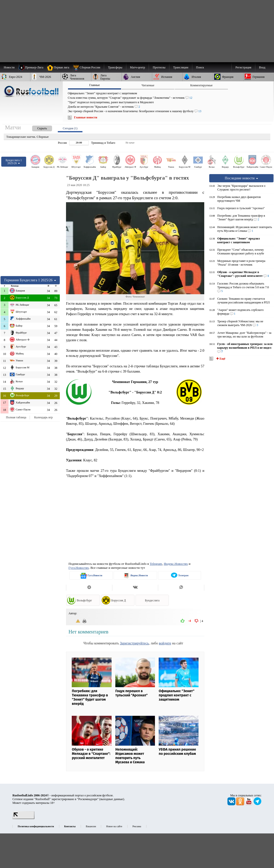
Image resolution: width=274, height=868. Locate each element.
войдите (165, 643)
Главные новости (86, 117)
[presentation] (37, 127)
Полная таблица (16, 417)
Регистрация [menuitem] (243, 67)
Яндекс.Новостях (176, 564)
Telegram (156, 564)
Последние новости (241, 178)
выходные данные (112, 799)
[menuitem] (89, 67)
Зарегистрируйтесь (134, 643)
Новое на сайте (114, 826)
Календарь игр (43, 417)
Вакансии (91, 826)
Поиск (200, 67)
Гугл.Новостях (79, 568)
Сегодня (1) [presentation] (70, 128)
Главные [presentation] (95, 85)
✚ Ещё (220, 359)
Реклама (137, 826)
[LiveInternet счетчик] (23, 818)
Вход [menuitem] (262, 67)
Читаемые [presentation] (148, 85)
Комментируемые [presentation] (202, 85)
